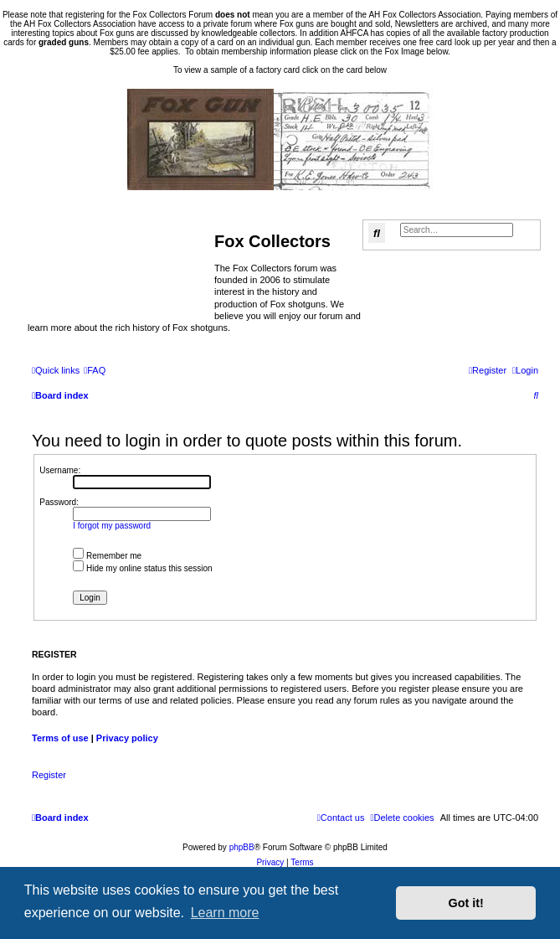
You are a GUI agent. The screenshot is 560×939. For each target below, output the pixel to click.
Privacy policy (127, 738)
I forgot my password (112, 526)
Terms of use (60, 738)
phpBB (242, 847)
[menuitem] (95, 370)
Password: (59, 502)
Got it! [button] (466, 903)
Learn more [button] (225, 913)
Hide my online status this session (142, 568)
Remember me (107, 556)
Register (49, 775)
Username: (60, 470)
